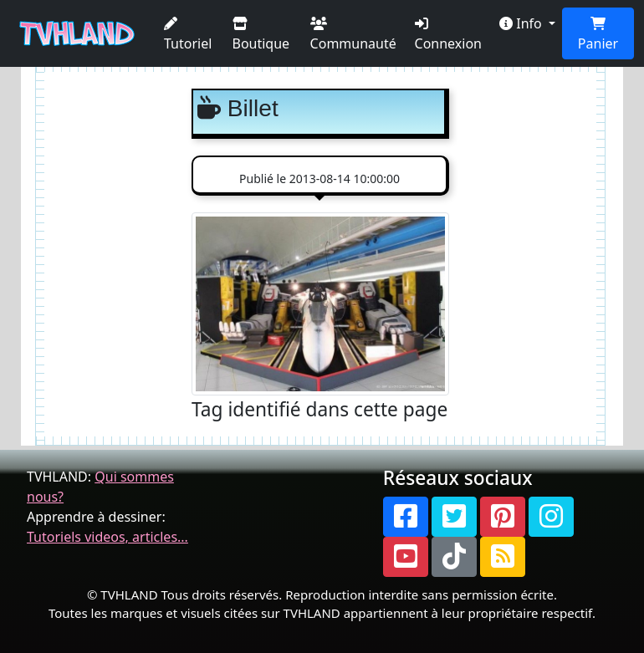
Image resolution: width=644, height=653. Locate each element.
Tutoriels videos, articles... (107, 537)
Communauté (353, 35)
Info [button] (522, 23)
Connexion (448, 35)
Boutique (261, 35)
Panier (598, 35)
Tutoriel (188, 35)
